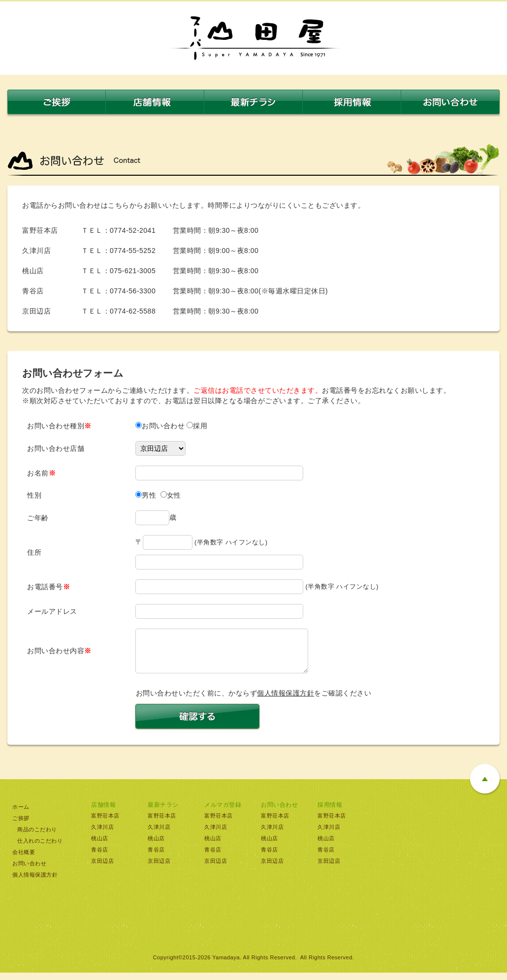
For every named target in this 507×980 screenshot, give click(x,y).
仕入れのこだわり (40, 848)
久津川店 (102, 834)
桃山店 (100, 846)
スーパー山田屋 (253, 38)
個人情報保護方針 (285, 700)
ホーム (21, 814)
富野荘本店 (105, 823)
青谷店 (100, 857)
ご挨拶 (21, 825)
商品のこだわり (37, 837)
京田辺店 (102, 868)
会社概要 (24, 859)
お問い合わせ (29, 871)
